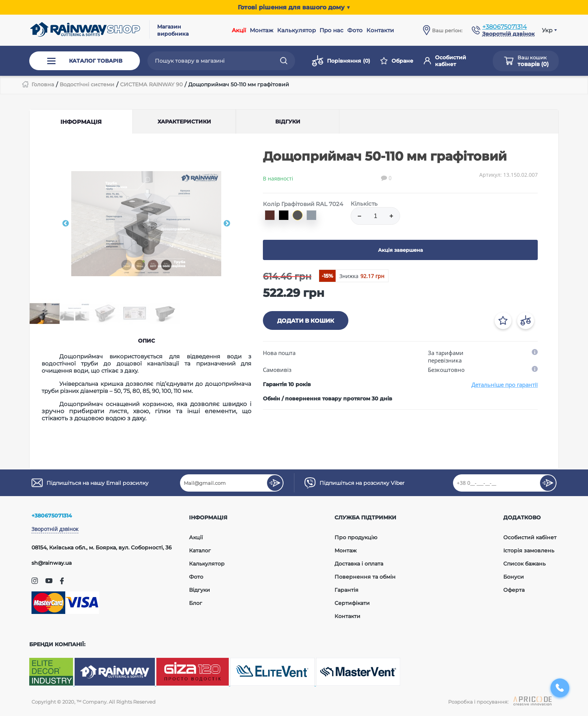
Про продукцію (356, 537)
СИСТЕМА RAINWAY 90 (151, 84)
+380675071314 (505, 27)
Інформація (81, 122)
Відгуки (199, 590)
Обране (397, 61)
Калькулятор (296, 30)
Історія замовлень (529, 551)
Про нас (331, 30)
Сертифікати (352, 603)
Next (227, 224)
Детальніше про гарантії (505, 385)
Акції (239, 30)
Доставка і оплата (359, 564)
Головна (43, 84)
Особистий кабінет (445, 61)
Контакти (380, 30)
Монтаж (262, 30)
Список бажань (524, 564)
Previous (66, 224)
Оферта (514, 590)
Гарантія (346, 590)
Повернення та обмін (365, 577)
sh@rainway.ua (52, 563)
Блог (196, 603)
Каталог (200, 551)
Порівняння (341, 61)
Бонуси (514, 577)
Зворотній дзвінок (55, 529)
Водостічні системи (87, 84)
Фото (355, 30)
